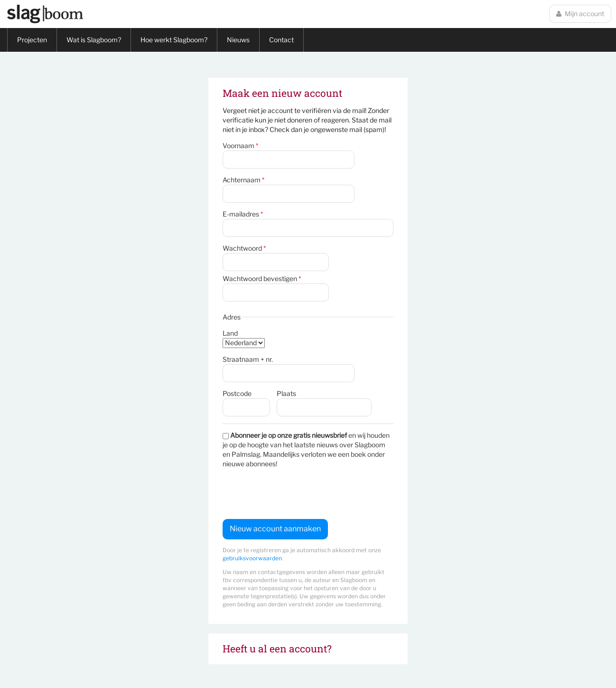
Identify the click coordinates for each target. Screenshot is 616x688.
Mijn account (580, 14)
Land (230, 333)
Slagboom (45, 14)
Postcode (237, 393)
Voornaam (240, 146)
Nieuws (238, 40)
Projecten (32, 40)
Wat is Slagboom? (94, 40)
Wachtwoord (244, 248)
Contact (281, 40)
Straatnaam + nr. (248, 359)
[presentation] (295, 494)
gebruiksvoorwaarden (252, 558)
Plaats (286, 393)
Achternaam (243, 180)
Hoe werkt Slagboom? (174, 40)
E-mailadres (243, 214)
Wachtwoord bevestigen (262, 278)
